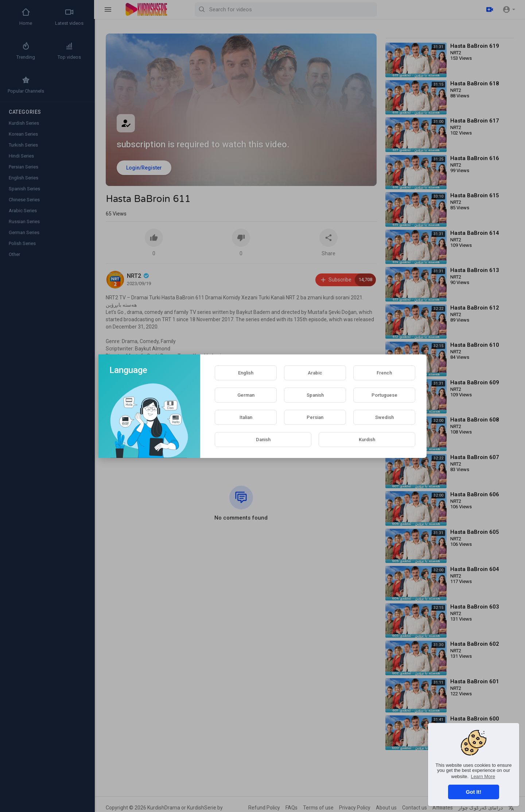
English (246, 373)
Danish (263, 440)
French (384, 373)
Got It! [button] (474, 792)
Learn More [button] (483, 776)
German (246, 395)
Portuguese (384, 395)
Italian (246, 417)
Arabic (315, 373)
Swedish (384, 417)
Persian (315, 417)
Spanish (315, 395)
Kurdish (367, 440)
